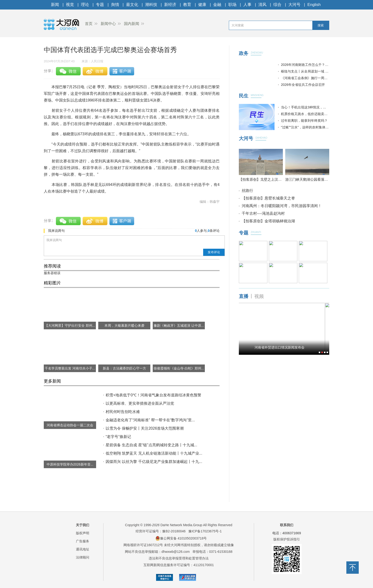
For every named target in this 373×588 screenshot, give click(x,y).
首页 (89, 24)
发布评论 (214, 252)
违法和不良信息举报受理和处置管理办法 (179, 558)
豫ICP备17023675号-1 (205, 531)
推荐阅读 (52, 266)
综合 (277, 5)
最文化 (132, 5)
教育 (187, 5)
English (314, 5)
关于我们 (83, 525)
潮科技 (151, 5)
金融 (217, 5)
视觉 (70, 5)
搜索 (321, 25)
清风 (262, 5)
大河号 (294, 5)
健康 (202, 5)
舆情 (115, 5)
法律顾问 (83, 557)
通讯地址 (83, 549)
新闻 (55, 5)
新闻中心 (108, 24)
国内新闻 (132, 24)
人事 (247, 5)
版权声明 (83, 533)
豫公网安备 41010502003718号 (181, 538)
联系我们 (287, 525)
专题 (100, 5)
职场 (232, 5)
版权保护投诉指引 (287, 539)
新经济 (170, 5)
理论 (85, 5)
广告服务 (83, 541)
